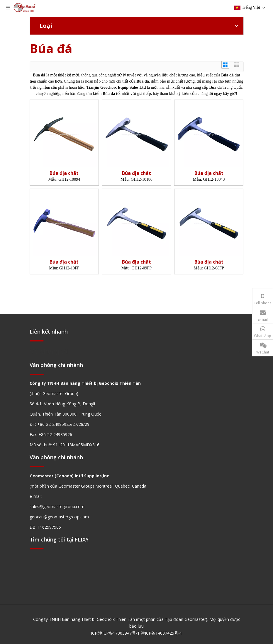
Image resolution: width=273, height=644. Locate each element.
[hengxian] (37, 341)
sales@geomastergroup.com (57, 507)
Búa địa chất (64, 173)
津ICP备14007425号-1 (161, 633)
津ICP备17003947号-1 (119, 633)
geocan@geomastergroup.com (59, 517)
